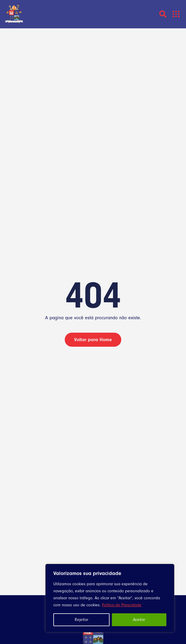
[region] (110, 598)
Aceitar (139, 620)
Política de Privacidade (122, 605)
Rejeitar (81, 620)
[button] (176, 14)
